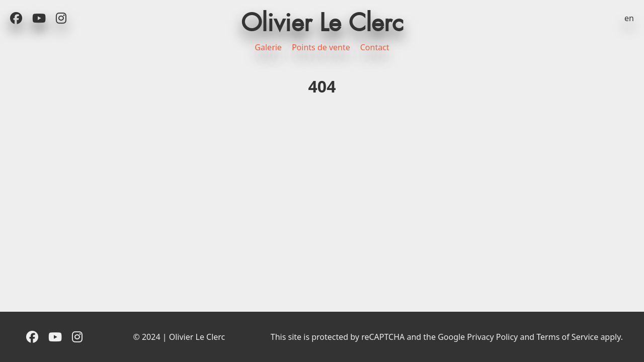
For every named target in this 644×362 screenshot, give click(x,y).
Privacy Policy (492, 337)
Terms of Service (567, 337)
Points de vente (321, 47)
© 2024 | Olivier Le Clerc (179, 337)
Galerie (268, 47)
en (629, 18)
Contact (375, 47)
